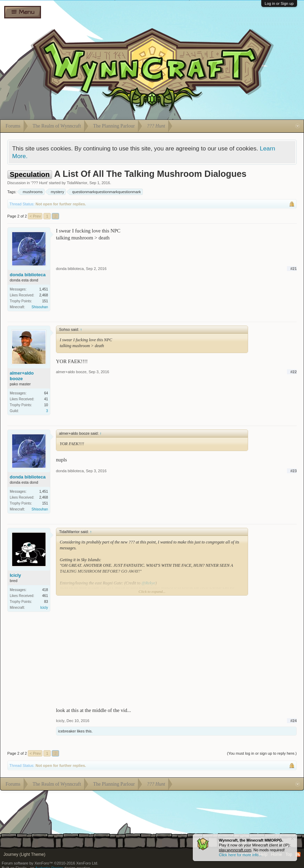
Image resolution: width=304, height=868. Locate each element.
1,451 (44, 289)
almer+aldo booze (22, 376)
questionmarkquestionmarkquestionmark (105, 192)
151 (45, 301)
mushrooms (31, 192)
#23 (294, 471)
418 (45, 590)
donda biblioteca (28, 275)
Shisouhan (40, 307)
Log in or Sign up (279, 3)
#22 (294, 372)
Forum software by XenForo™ (50, 863)
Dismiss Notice (292, 839)
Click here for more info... (240, 855)
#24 (294, 721)
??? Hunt (39, 183)
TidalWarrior (77, 183)
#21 (294, 269)
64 (46, 393)
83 (46, 602)
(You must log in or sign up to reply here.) (262, 753)
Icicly (15, 575)
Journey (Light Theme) (24, 854)
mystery (56, 192)
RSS (298, 854)
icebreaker (67, 731)
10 (46, 405)
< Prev (35, 216)
